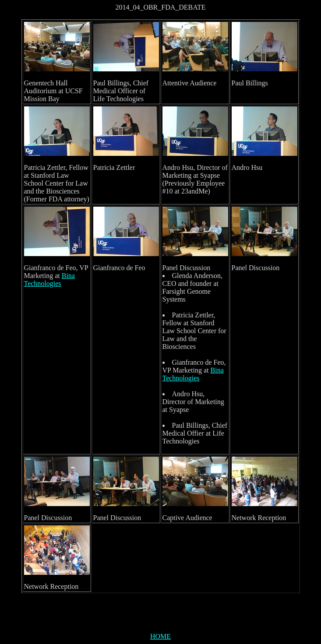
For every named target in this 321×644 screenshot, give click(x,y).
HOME (160, 636)
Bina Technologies (49, 280)
